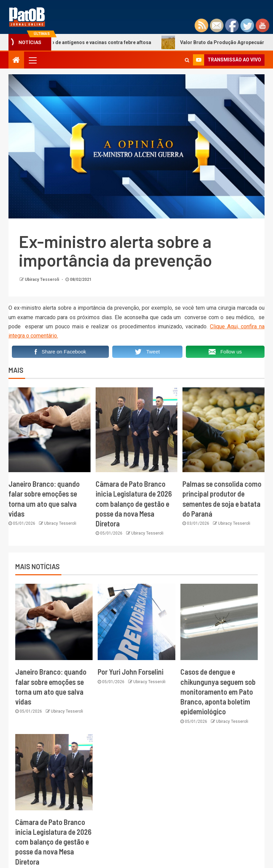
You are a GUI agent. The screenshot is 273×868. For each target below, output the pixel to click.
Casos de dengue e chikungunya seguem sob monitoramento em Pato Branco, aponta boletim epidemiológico (218, 691)
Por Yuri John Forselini (131, 672)
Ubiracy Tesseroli (42, 279)
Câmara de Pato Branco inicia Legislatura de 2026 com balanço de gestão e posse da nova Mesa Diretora (134, 504)
